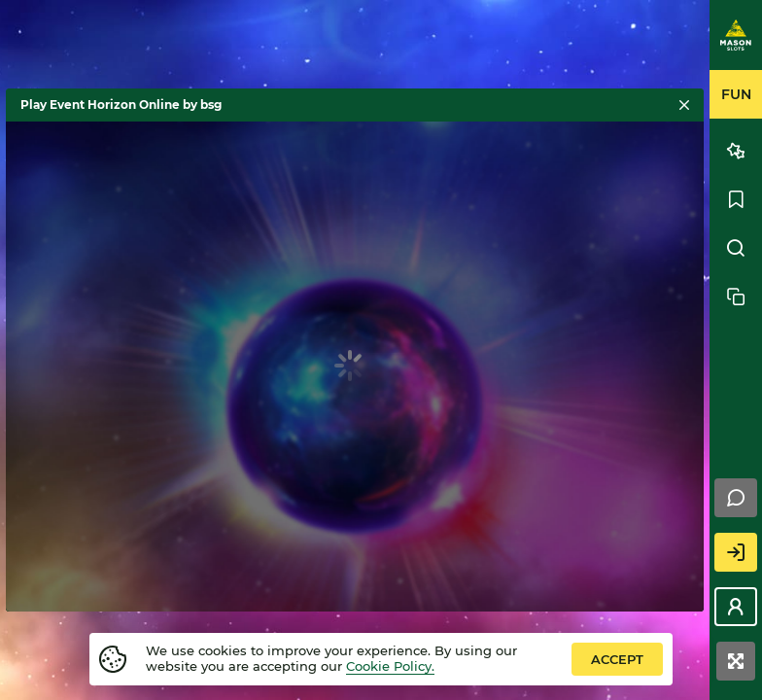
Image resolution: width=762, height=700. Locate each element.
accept (617, 659)
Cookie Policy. (390, 666)
